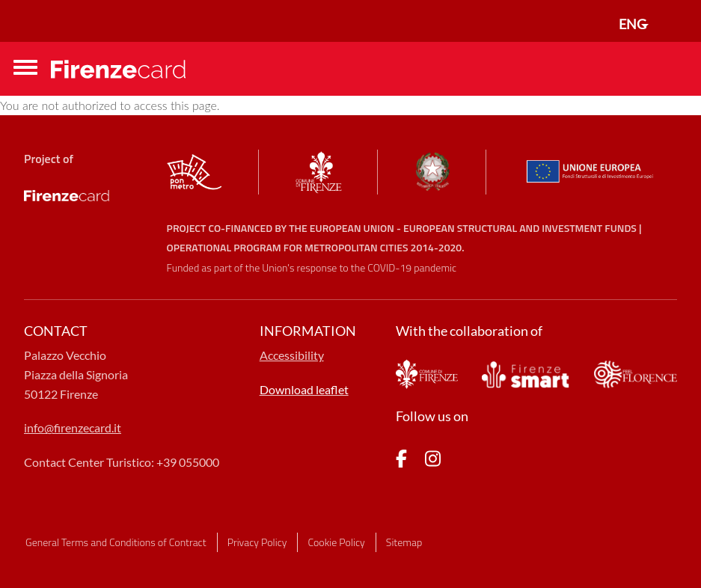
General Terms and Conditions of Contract (116, 542)
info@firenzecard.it (73, 428)
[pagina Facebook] (401, 461)
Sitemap (404, 542)
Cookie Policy (336, 542)
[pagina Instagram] (433, 461)
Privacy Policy (257, 542)
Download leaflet (304, 389)
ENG (633, 24)
